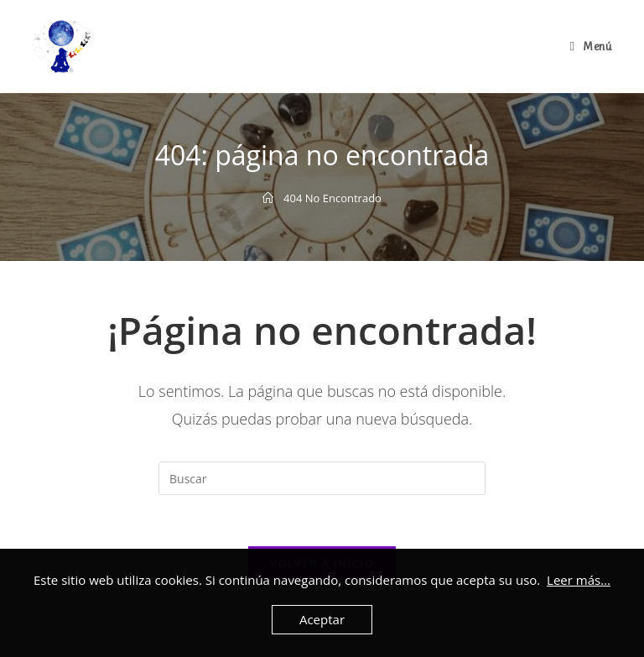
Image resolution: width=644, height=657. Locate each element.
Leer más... (579, 580)
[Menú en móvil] (590, 46)
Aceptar (322, 619)
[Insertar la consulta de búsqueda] (322, 478)
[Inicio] (268, 198)
